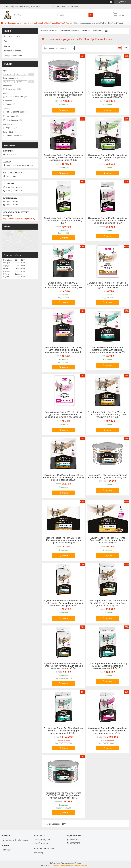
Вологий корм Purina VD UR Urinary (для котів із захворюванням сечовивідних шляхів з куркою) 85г (63, 350)
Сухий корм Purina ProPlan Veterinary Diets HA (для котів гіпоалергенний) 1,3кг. (63, 221)
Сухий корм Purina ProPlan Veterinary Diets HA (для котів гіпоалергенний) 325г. (108, 158)
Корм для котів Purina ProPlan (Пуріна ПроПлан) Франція (48, 23)
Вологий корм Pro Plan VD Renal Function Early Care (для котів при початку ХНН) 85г (108, 540)
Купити (65, 110)
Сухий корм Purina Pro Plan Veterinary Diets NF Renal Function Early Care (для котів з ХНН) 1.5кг (108, 603)
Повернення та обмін (13, 56)
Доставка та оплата (12, 51)
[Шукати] (91, 15)
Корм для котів (15, 23)
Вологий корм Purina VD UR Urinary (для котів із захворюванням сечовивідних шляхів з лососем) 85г (63, 415)
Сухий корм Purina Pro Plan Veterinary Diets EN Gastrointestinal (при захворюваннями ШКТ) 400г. (108, 95)
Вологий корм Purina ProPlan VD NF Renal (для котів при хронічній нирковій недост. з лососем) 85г (108, 285)
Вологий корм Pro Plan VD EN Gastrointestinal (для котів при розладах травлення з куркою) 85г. (108, 350)
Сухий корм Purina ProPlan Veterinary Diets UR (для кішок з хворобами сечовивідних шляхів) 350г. (63, 158)
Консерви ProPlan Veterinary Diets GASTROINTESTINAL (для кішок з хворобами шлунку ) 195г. (63, 795)
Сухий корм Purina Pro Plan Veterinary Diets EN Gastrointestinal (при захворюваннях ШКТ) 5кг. (63, 731)
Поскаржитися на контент (59, 865)
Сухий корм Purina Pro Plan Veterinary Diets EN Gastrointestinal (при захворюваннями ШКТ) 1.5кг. (108, 666)
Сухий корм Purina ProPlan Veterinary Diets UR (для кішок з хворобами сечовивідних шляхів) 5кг (108, 731)
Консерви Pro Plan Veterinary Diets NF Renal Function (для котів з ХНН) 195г (108, 476)
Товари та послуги (70, 31)
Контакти (98, 31)
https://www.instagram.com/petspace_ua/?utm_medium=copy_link (20, 218)
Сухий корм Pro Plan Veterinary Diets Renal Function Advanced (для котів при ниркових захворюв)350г (63, 478)
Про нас (86, 31)
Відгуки (7, 46)
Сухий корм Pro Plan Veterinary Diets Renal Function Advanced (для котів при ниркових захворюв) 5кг (63, 666)
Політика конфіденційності (80, 865)
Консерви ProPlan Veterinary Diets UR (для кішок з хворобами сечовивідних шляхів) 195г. (63, 95)
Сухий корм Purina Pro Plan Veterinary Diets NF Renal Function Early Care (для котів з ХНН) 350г (108, 415)
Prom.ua (78, 863)
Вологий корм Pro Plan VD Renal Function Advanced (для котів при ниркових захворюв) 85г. (63, 540)
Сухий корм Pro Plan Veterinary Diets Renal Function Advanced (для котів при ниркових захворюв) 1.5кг (63, 603)
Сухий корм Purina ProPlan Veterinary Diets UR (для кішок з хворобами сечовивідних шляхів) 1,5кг (108, 221)
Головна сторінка (49, 31)
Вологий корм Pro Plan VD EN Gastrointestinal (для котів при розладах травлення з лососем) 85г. (63, 285)
